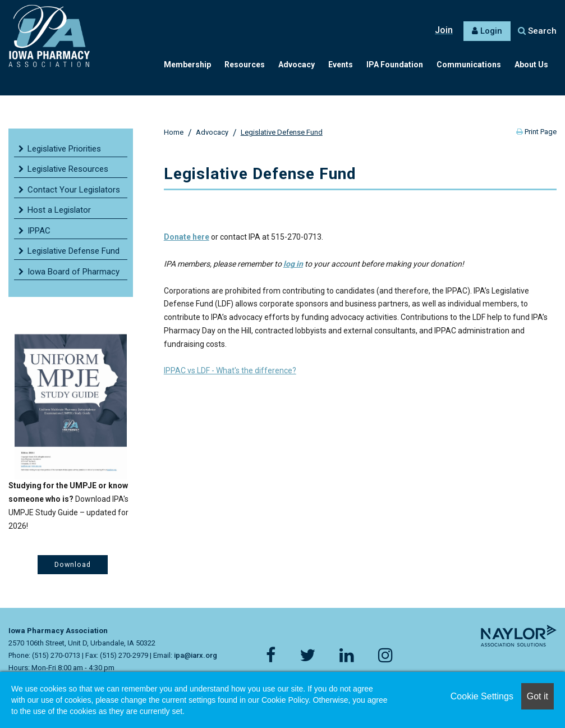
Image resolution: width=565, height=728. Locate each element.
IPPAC (39, 231)
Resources (245, 65)
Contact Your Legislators (74, 190)
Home (174, 132)
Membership (187, 65)
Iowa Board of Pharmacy (74, 272)
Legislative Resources (68, 169)
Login (491, 31)
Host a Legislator (59, 210)
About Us (531, 65)
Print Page (536, 132)
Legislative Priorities (64, 149)
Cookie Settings (482, 696)
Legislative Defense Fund (282, 132)
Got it (538, 696)
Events (341, 65)
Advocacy (297, 65)
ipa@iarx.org (196, 655)
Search (537, 31)
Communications (469, 65)
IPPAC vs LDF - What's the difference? (230, 370)
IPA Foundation (395, 65)
